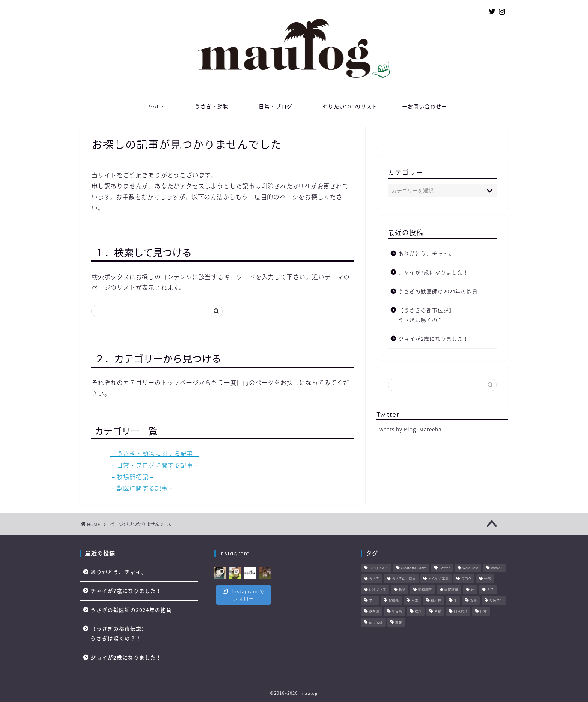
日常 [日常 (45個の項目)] (415, 601)
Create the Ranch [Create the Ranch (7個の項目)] (414, 568)
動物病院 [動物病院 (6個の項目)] (425, 590)
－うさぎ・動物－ (212, 107)
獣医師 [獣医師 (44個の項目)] (374, 612)
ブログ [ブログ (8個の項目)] (466, 579)
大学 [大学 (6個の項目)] (490, 590)
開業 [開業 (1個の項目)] (399, 623)
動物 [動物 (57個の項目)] (402, 590)
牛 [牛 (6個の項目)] (455, 601)
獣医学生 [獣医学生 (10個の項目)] (496, 601)
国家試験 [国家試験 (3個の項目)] (451, 590)
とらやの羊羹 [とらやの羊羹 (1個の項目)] (438, 579)
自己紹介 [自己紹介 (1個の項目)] (460, 612)
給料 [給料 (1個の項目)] (418, 612)
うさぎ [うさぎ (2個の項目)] (374, 579)
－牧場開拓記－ (133, 477)
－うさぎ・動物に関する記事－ (155, 453)
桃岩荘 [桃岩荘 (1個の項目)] (436, 601)
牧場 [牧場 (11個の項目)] (473, 601)
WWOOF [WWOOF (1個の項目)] (497, 568)
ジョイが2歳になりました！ (433, 338)
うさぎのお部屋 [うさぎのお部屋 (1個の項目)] (404, 579)
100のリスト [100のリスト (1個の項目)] (379, 568)
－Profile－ (156, 107)
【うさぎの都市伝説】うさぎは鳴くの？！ (426, 315)
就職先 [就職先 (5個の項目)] (394, 601)
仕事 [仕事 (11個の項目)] (487, 579)
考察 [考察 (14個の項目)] (438, 612)
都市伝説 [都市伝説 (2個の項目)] (376, 623)
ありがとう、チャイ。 (426, 253)
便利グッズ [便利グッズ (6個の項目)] (377, 590)
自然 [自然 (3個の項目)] (483, 612)
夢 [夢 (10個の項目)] (472, 590)
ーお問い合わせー (424, 107)
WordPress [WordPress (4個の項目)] (470, 568)
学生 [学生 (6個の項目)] (372, 601)
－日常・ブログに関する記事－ (155, 465)
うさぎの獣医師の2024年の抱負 (438, 291)
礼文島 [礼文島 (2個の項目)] (397, 612)
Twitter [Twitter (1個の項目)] (444, 568)
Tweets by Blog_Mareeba (409, 429)
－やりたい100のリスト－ (350, 107)
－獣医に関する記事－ (142, 488)
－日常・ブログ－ (276, 107)
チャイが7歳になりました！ (433, 272)
